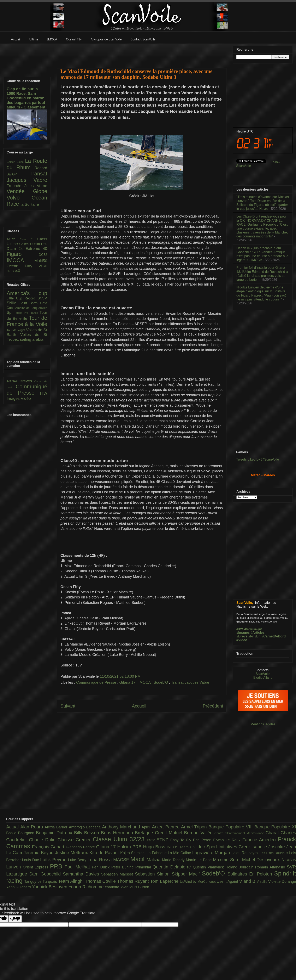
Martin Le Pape (199, 860)
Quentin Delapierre (173, 867)
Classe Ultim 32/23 (120, 839)
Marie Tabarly (174, 860)
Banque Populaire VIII (231, 827)
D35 (44, 244)
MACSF (122, 860)
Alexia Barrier (57, 827)
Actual (13, 827)
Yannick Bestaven (50, 887)
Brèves (27, 381)
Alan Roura (32, 827)
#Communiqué (253, 629)
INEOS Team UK (181, 847)
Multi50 (41, 261)
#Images (243, 633)
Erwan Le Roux (228, 840)
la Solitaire (30, 204)
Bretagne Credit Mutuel (160, 833)
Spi (10, 312)
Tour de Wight (16, 330)
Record (41, 168)
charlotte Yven (117, 887)
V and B (248, 881)
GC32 (43, 255)
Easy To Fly (182, 840)
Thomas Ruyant (134, 881)
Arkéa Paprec (167, 827)
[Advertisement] (142, 53)
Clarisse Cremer (75, 840)
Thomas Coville (101, 881)
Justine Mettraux (72, 853)
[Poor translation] (15, 919)
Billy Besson (88, 833)
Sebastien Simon (153, 874)
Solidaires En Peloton (251, 874)
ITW (44, 393)
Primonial (144, 867)
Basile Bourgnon (21, 833)
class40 (13, 271)
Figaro (23, 254)
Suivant (68, 706)
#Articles (258, 633)
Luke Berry (78, 860)
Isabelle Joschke (269, 847)
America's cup (27, 293)
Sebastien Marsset (118, 874)
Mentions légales (263, 724)
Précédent (213, 706)
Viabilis (262, 882)
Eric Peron (203, 840)
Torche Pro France (27, 313)
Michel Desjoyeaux (262, 860)
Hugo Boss (155, 847)
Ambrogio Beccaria (85, 827)
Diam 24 (16, 249)
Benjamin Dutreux (55, 833)
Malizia (154, 860)
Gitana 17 (128, 682)
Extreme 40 (36, 249)
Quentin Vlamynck (209, 867)
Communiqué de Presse (97, 682)
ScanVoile (263, 674)
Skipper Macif (187, 874)
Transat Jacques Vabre (190, 682)
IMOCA (145, 682)
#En (257, 636)
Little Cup (16, 298)
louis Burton (139, 887)
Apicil (147, 827)
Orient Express (36, 867)
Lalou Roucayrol (246, 853)
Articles (13, 381)
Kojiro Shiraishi (133, 853)
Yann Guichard (19, 887)
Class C (28, 239)
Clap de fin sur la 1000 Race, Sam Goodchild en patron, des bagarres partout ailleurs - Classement (26, 98)
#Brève (242, 636)
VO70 (43, 266)
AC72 (13, 239)
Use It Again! (228, 882)
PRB (57, 866)
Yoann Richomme (87, 887)
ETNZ (163, 840)
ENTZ (152, 840)
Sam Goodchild (46, 874)
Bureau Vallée (199, 833)
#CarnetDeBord (274, 636)
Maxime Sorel (228, 860)
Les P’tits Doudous (274, 853)
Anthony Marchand (122, 827)
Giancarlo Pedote (81, 847)
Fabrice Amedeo (260, 840)
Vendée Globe (27, 191)
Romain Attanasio (271, 867)
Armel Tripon (195, 827)
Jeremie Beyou (39, 853)
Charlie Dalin (43, 840)
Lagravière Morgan (212, 853)
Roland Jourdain (240, 867)
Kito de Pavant (105, 853)
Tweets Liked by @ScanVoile (258, 459)
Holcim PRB (130, 847)
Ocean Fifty (23, 266)
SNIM (13, 303)
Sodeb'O (161, 682)
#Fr (251, 636)
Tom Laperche (165, 881)
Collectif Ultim (30, 244)
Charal (273, 833)
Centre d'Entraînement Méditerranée (240, 833)
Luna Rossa (100, 860)
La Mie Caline (180, 853)
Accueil (139, 706)
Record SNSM (36, 298)
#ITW (240, 629)
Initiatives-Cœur (235, 847)
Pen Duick (102, 867)
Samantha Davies (82, 874)
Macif (138, 859)
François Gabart (49, 847)
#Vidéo (242, 640)
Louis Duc (31, 860)
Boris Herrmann (118, 833)
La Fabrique (157, 853)
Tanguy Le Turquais (41, 882)
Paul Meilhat (78, 867)
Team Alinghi (72, 881)
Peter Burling (123, 867)
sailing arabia (32, 339)
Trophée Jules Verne (27, 186)
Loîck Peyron (54, 860)
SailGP (18, 174)
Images (14, 398)
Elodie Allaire (263, 678)
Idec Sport (208, 847)
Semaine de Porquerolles (30, 308)
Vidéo (26, 398)
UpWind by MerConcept (198, 882)
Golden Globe (16, 162)
